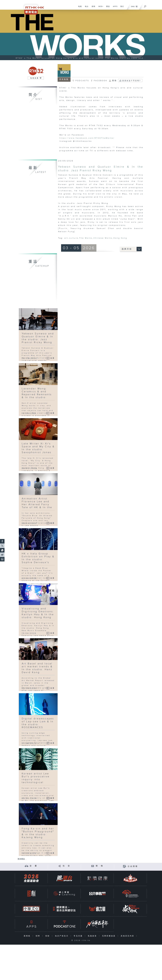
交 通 (34, 866)
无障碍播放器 (109, 936)
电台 (86, 8)
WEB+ (100, 8)
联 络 (100, 866)
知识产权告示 (62, 936)
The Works (86, 238)
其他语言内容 (128, 936)
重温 (107, 8)
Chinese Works (103, 238)
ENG (133, 7)
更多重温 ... (22, 859)
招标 (48, 936)
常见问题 (79, 936)
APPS (114, 8)
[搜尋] (145, 6)
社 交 (67, 866)
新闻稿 (28, 936)
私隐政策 (93, 936)
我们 (121, 8)
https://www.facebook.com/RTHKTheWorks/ (87, 138)
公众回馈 (133, 866)
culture (74, 238)
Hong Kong (120, 238)
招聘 (38, 936)
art (66, 238)
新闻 (93, 8)
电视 (79, 8)
